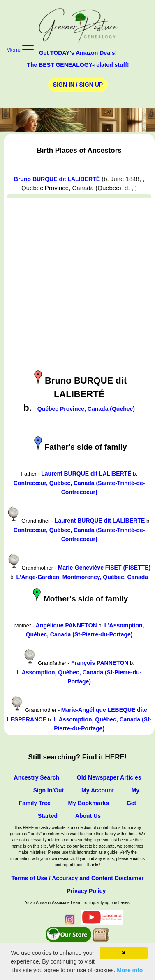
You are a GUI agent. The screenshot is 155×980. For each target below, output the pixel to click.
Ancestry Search (37, 777)
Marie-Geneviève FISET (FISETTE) (104, 568)
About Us (88, 816)
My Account (98, 790)
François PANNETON (100, 663)
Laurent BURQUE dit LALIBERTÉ (86, 474)
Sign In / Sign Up (78, 85)
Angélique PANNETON (66, 625)
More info (130, 970)
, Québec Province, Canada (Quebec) (84, 409)
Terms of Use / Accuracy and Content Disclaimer (77, 878)
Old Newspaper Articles (109, 777)
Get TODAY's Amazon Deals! (78, 53)
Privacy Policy (86, 891)
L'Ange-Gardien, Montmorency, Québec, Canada (82, 577)
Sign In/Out (49, 790)
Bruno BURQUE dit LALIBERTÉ (57, 179)
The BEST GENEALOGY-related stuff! (78, 65)
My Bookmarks (89, 803)
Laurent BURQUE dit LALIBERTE (100, 521)
